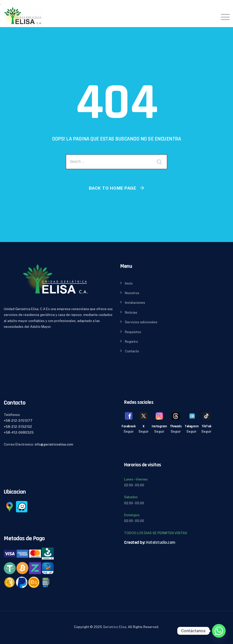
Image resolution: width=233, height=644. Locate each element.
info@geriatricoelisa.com (54, 444)
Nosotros (132, 293)
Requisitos (133, 332)
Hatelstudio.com (161, 542)
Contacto (132, 351)
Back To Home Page (113, 188)
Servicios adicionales (141, 322)
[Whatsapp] (219, 631)
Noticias (131, 313)
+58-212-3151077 (18, 421)
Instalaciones (135, 303)
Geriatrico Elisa (115, 627)
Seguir (129, 431)
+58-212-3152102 (18, 427)
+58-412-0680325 (19, 432)
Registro (131, 342)
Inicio (129, 283)
